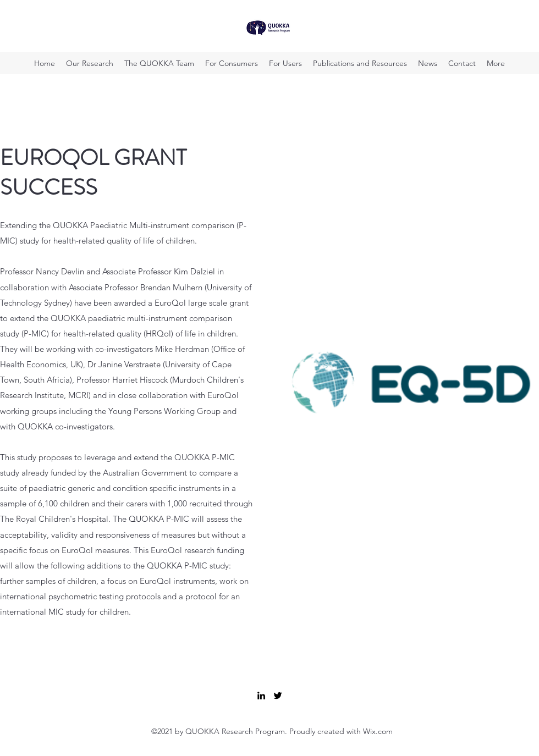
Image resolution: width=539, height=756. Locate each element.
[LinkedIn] (261, 696)
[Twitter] (278, 696)
